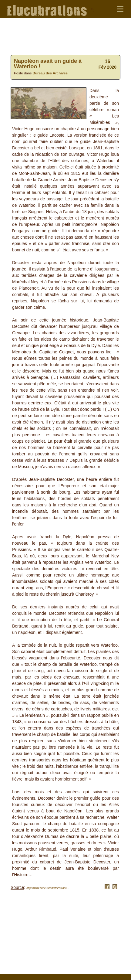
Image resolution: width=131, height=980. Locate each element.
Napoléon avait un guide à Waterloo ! (48, 64)
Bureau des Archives (50, 73)
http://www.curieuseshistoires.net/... (48, 888)
